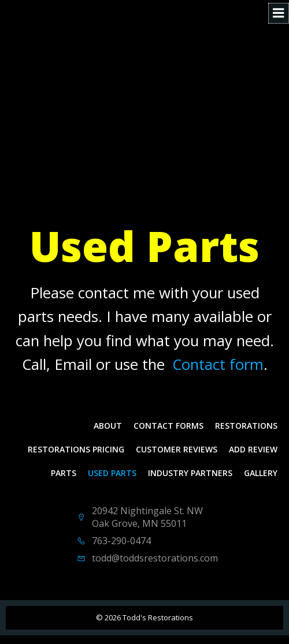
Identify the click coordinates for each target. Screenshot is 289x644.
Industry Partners (190, 473)
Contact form (218, 364)
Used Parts (112, 473)
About (108, 426)
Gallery (261, 473)
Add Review (253, 449)
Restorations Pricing (76, 449)
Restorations (246, 426)
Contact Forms (168, 426)
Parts (64, 473)
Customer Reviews (177, 449)
